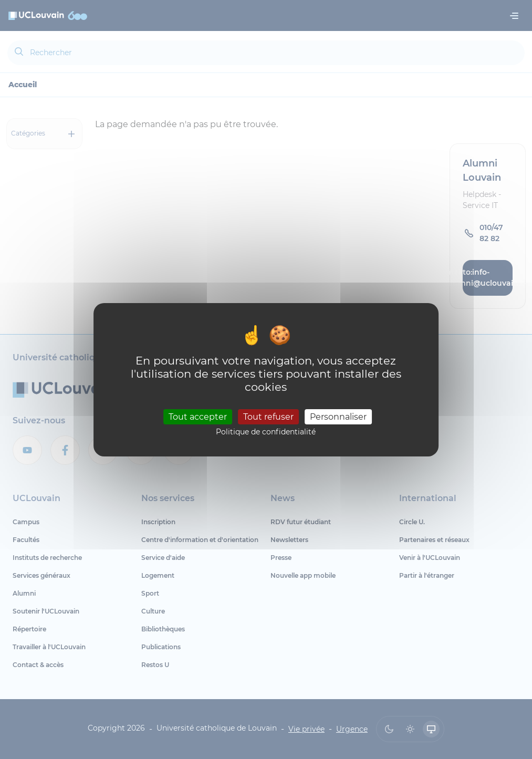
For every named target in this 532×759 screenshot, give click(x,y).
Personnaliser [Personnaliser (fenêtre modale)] (338, 417)
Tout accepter (198, 417)
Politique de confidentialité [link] (266, 432)
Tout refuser (268, 417)
